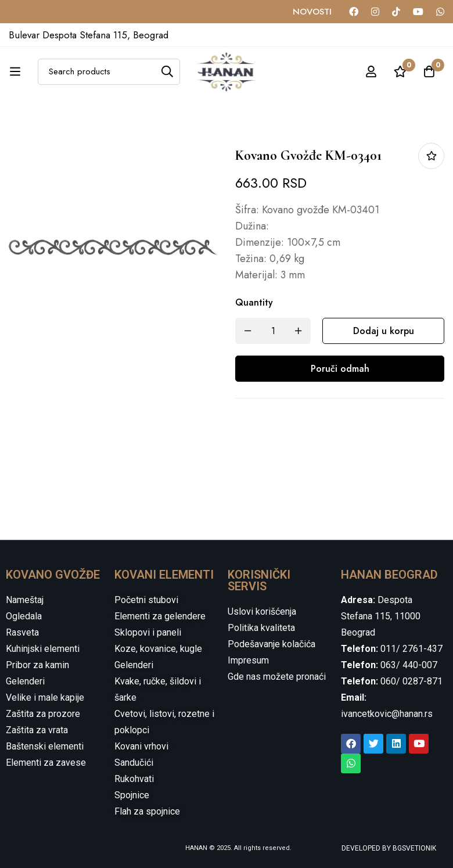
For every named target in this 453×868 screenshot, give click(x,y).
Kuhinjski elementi (43, 649)
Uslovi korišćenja (262, 611)
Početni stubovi (146, 600)
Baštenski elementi (45, 746)
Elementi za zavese (46, 763)
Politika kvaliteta (261, 628)
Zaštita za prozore (43, 714)
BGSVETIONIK (414, 848)
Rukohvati (134, 779)
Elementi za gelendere (160, 616)
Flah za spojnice (147, 811)
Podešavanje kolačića (272, 644)
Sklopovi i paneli (148, 632)
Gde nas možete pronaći (277, 677)
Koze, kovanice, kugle (158, 649)
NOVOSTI (312, 12)
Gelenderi (25, 681)
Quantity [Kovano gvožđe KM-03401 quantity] (254, 302)
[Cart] (429, 71)
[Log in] (371, 71)
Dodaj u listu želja (431, 156)
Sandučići (134, 763)
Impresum (248, 660)
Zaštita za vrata (37, 730)
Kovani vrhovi (141, 746)
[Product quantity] (273, 331)
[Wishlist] (400, 71)
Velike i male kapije (45, 697)
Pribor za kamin (37, 665)
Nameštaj (25, 600)
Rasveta (22, 632)
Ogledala (24, 616)
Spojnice (132, 795)
